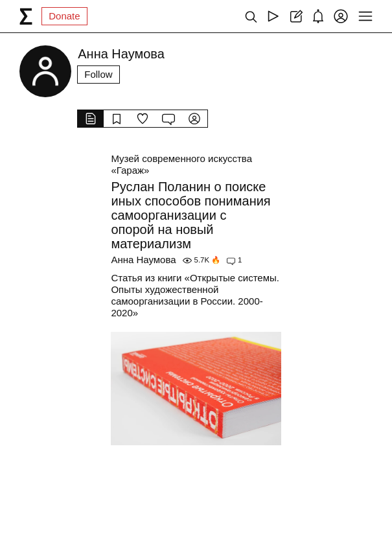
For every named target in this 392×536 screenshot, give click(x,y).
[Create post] (296, 16)
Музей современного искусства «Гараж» (181, 164)
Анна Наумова (143, 260)
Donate (64, 16)
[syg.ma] (26, 16)
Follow (98, 74)
